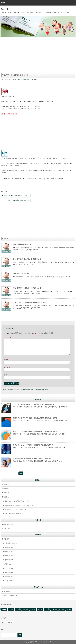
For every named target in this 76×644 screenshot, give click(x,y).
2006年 (26, 609)
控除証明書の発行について (24, 244)
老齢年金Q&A (9, 547)
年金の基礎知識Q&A (25, 80)
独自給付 (6, 497)
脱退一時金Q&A (9, 572)
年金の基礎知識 (8, 524)
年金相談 (6, 539)
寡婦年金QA (8, 564)
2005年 (18, 609)
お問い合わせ (8, 591)
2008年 (69, 609)
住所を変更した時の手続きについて (27, 288)
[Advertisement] (38, 56)
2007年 (40, 609)
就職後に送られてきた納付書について (15, 195)
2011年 (62, 609)
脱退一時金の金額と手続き (13, 514)
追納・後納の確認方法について (18, 200)
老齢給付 (6, 484)
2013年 (35, 80)
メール (7, 367)
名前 (6, 359)
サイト (6, 375)
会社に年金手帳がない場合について (27, 259)
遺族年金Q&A (9, 556)
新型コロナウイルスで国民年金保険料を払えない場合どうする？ (36, 431)
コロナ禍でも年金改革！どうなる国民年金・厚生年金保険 (33, 404)
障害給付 (6, 489)
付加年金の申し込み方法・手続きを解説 (17, 501)
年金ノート (4, 9)
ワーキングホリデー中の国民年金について (30, 303)
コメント (8, 338)
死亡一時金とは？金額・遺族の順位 (16, 510)
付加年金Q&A (9, 560)
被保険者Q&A (9, 577)
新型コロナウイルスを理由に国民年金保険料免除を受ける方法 (35, 418)
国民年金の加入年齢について (24, 274)
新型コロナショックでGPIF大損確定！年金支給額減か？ (33, 445)
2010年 (4, 609)
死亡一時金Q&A (9, 568)
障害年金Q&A (9, 552)
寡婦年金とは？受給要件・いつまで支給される (19, 505)
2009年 (33, 609)
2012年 (54, 609)
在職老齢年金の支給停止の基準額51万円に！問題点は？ (33, 459)
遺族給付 (6, 493)
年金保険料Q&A (9, 581)
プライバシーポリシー (10, 596)
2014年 (11, 609)
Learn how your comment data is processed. (37, 389)
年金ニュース (8, 528)
